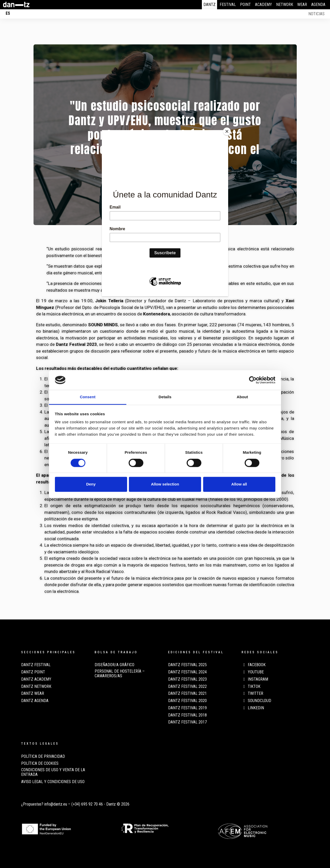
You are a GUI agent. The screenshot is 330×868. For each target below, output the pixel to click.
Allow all (239, 484)
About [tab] (242, 397)
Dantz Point (33, 672)
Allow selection (165, 484)
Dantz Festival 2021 (187, 694)
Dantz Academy (36, 679)
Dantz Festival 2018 (187, 715)
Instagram (255, 679)
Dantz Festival (36, 665)
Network (285, 5)
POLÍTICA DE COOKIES (40, 763)
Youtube (253, 672)
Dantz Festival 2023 (187, 679)
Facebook (254, 665)
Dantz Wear (33, 694)
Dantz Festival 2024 (187, 672)
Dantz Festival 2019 (187, 708)
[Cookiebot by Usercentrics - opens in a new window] (253, 380)
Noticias (316, 14)
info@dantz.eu (56, 804)
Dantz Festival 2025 (187, 665)
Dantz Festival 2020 (187, 701)
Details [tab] (165, 397)
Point (245, 5)
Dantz (209, 5)
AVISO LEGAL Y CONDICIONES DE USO (53, 782)
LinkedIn (253, 708)
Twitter (252, 694)
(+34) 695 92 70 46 (87, 804)
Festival (228, 5)
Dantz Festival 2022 (187, 687)
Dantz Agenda (35, 701)
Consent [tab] (88, 397)
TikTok (251, 687)
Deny (91, 484)
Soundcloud (256, 701)
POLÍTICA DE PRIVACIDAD (43, 756)
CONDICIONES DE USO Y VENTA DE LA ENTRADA (53, 772)
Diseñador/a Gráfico (114, 665)
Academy (263, 5)
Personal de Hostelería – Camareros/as (120, 674)
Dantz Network (36, 687)
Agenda (318, 5)
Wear (302, 5)
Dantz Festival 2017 (187, 722)
